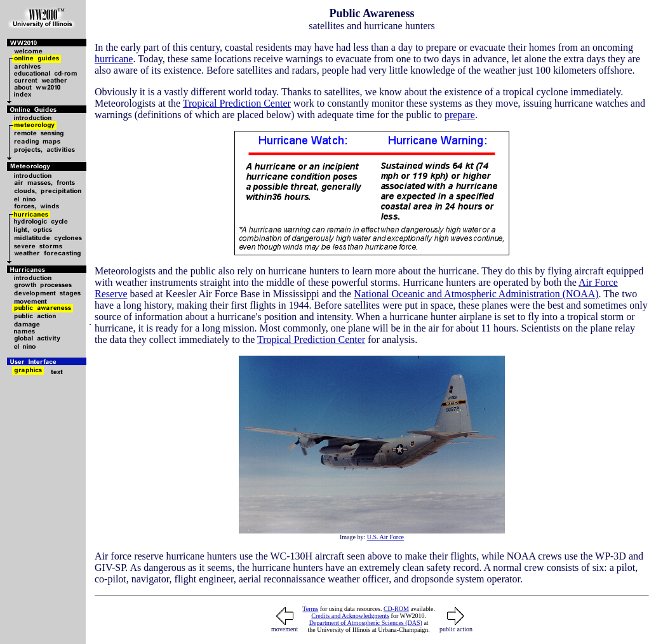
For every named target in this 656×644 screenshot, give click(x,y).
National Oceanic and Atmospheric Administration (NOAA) (476, 294)
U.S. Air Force (385, 537)
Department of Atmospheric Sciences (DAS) (366, 623)
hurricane (114, 59)
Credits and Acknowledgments (350, 616)
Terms (310, 609)
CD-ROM (396, 609)
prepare (460, 115)
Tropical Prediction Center (237, 103)
